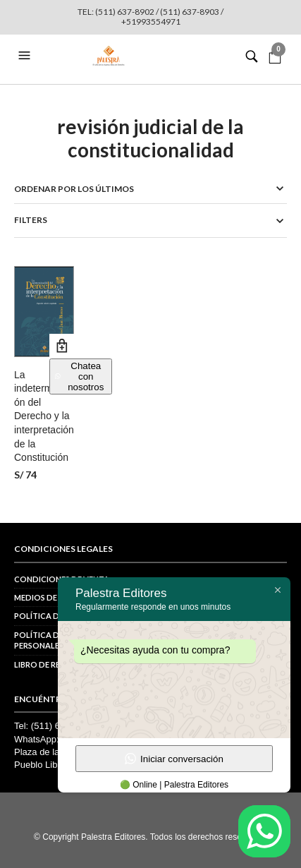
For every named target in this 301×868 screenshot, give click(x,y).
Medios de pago (48, 597)
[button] (26, 56)
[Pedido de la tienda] (150, 189)
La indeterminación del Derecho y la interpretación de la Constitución (44, 416)
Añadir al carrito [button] (62, 346)
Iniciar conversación (174, 759)
